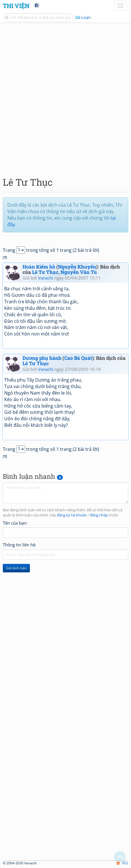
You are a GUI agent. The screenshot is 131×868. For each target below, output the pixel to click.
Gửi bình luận (16, 568)
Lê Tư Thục (45, 272)
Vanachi (46, 278)
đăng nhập (99, 515)
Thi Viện (16, 6)
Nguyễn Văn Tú (79, 272)
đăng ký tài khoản (72, 515)
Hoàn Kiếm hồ (39, 267)
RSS (122, 863)
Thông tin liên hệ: (20, 545)
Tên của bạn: (15, 523)
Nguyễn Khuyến (77, 267)
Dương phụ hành (42, 358)
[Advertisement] (65, 98)
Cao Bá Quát (78, 358)
